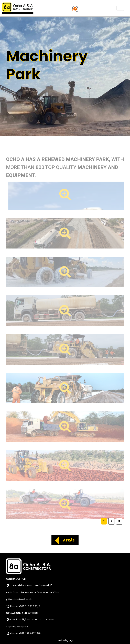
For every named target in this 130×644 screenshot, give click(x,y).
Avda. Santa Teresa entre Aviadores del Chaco (34, 592)
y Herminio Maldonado (19, 599)
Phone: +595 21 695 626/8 (23, 606)
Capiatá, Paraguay (17, 627)
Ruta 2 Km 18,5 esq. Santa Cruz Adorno (30, 620)
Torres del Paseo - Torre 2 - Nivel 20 (29, 586)
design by (65, 641)
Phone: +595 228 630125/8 (23, 634)
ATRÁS (63, 540)
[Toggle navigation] (120, 8)
